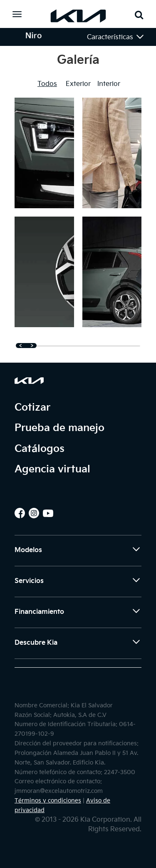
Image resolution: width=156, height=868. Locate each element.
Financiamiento (78, 613)
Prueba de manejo (59, 428)
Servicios (78, 583)
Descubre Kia (78, 644)
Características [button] (116, 37)
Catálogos (40, 449)
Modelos (78, 552)
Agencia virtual (52, 469)
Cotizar (32, 408)
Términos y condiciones (48, 801)
